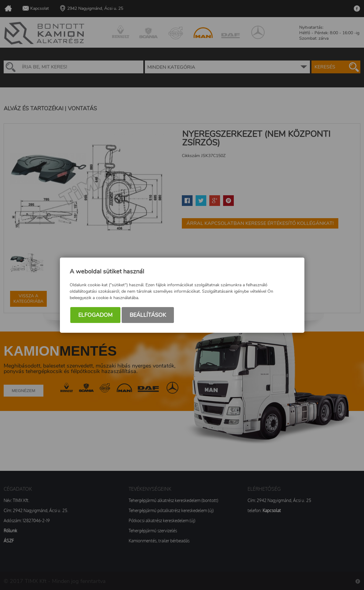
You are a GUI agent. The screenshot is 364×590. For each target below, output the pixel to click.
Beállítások (148, 315)
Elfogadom (95, 315)
